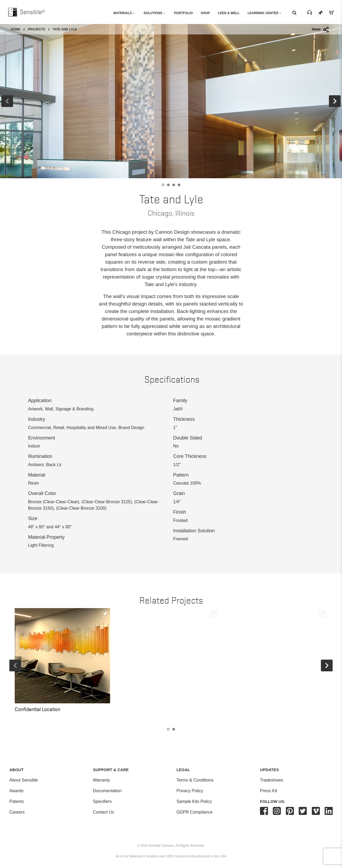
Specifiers (102, 801)
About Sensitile (24, 780)
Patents (17, 801)
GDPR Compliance (194, 812)
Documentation (107, 791)
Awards (16, 791)
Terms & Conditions (195, 780)
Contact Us (104, 812)
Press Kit (269, 791)
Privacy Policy (190, 791)
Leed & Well (229, 13)
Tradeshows (272, 780)
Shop (205, 13)
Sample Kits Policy (194, 801)
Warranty (102, 780)
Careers (17, 812)
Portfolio (183, 13)
